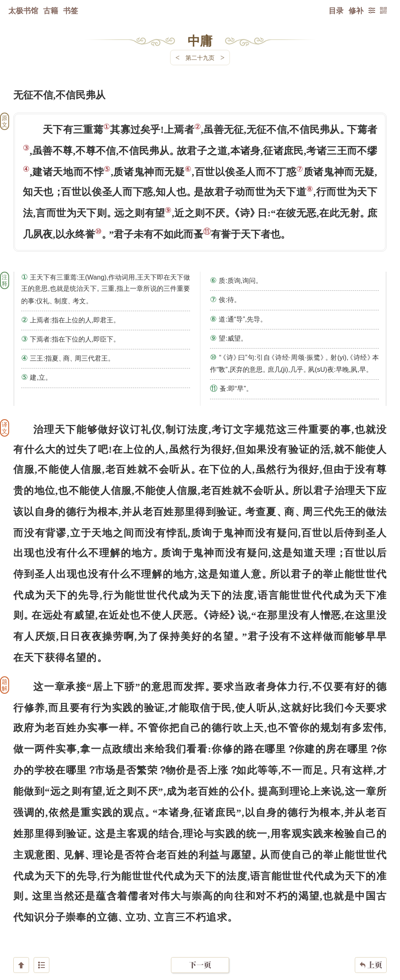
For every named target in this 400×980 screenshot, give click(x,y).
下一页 (200, 930)
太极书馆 (23, 10)
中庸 (200, 40)
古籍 (51, 10)
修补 (356, 10)
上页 (371, 931)
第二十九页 (200, 58)
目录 (336, 10)
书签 (71, 10)
